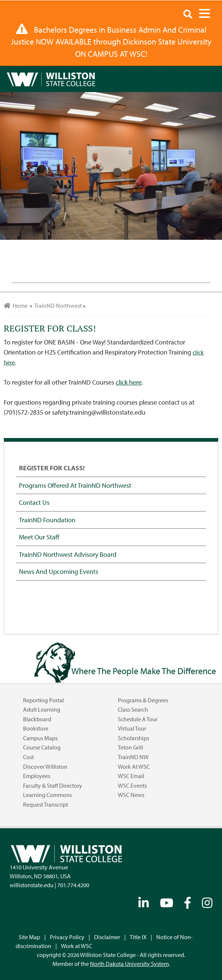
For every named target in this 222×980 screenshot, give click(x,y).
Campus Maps (40, 738)
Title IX (138, 937)
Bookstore (36, 728)
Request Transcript (46, 804)
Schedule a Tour (138, 719)
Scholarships (133, 738)
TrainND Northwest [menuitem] (58, 306)
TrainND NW (133, 757)
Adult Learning (42, 709)
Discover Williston (45, 767)
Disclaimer (107, 937)
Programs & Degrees (143, 700)
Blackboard (37, 719)
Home (16, 306)
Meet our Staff (39, 537)
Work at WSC (134, 767)
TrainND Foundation (47, 520)
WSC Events (132, 785)
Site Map (29, 937)
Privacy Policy (67, 937)
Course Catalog (42, 747)
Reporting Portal (44, 700)
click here (129, 382)
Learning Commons (47, 795)
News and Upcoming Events (59, 571)
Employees (37, 776)
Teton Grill (131, 747)
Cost (28, 757)
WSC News (131, 795)
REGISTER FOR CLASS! (52, 468)
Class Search (133, 709)
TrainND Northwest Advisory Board (68, 554)
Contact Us (34, 502)
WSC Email (131, 776)
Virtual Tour (132, 728)
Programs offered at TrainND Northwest (75, 485)
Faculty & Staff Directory (53, 785)
